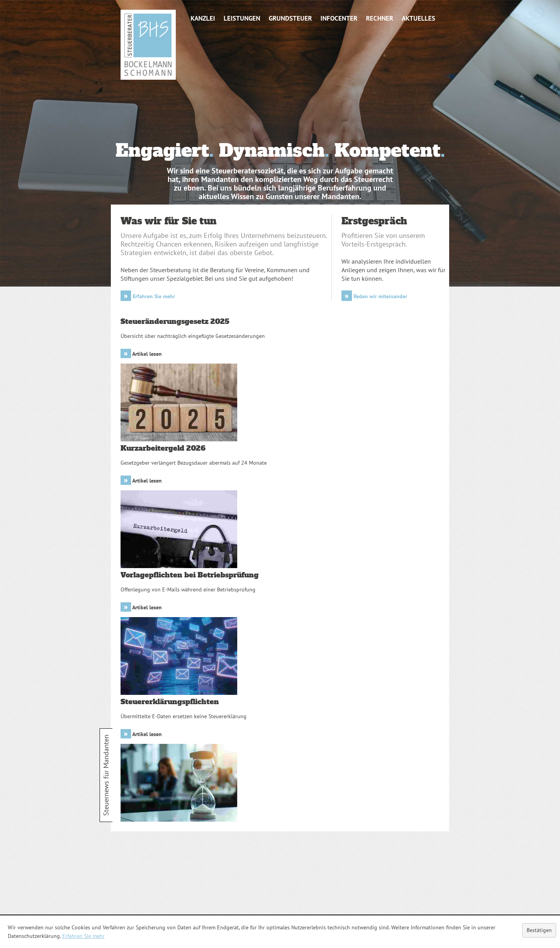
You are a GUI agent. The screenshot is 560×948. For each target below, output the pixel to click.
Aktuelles (418, 18)
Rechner (380, 18)
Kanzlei (203, 18)
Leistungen (242, 18)
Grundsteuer (290, 18)
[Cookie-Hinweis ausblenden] (539, 930)
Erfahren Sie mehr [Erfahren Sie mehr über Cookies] (83, 936)
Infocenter (339, 18)
